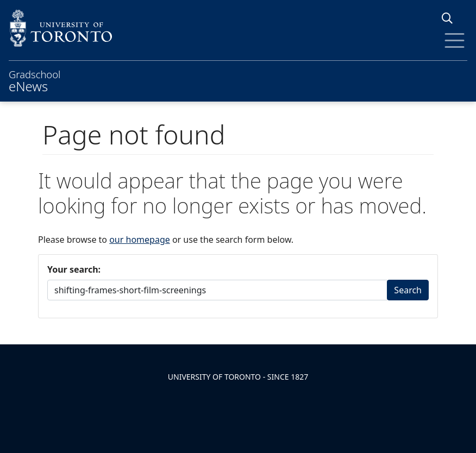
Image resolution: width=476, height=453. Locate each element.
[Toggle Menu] (455, 40)
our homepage (140, 240)
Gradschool (35, 80)
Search (408, 290)
